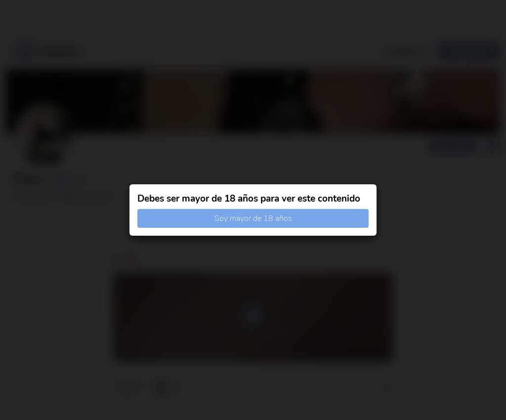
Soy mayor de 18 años (253, 218)
